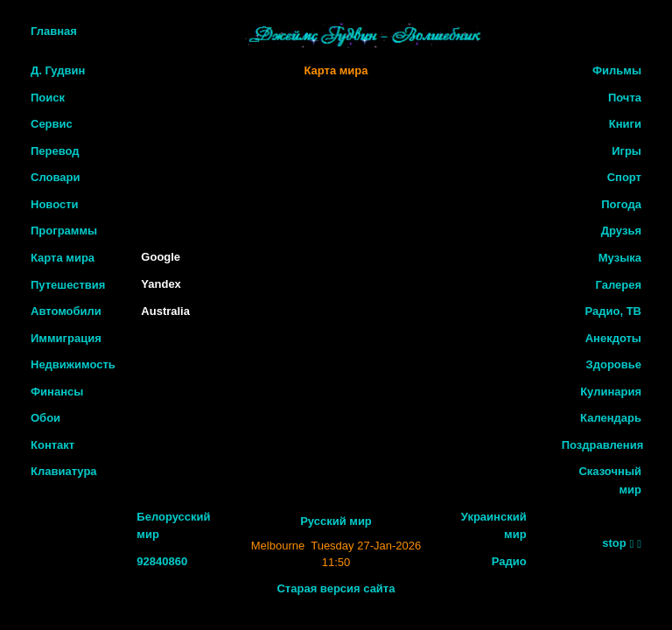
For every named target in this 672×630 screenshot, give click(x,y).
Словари (55, 177)
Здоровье (614, 364)
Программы (64, 231)
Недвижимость (73, 364)
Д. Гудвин (58, 70)
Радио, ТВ (613, 311)
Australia (165, 311)
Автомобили (66, 311)
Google (161, 257)
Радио (509, 561)
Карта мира (63, 258)
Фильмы (617, 70)
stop (614, 543)
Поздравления (603, 445)
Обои (45, 418)
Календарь (611, 418)
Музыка (620, 258)
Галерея (618, 285)
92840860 (162, 561)
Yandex (161, 284)
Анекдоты (613, 338)
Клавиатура (64, 471)
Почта (625, 98)
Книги (625, 124)
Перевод (55, 151)
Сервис (52, 124)
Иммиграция (66, 338)
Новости (55, 204)
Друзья (621, 231)
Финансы (57, 392)
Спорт (624, 177)
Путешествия (68, 285)
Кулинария (611, 392)
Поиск (48, 98)
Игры (626, 151)
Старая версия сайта (336, 588)
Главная (54, 31)
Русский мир (336, 521)
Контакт (52, 445)
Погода (621, 204)
